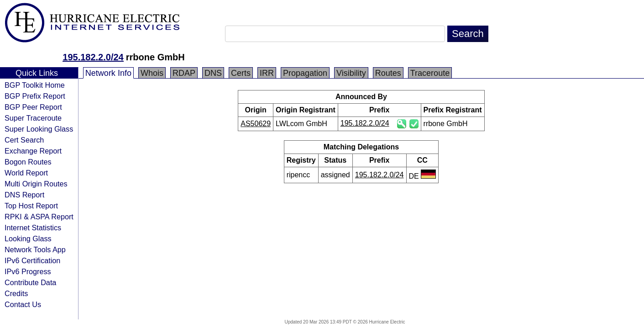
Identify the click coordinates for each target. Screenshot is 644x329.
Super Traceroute (33, 118)
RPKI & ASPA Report (39, 217)
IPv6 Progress (28, 271)
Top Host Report (31, 206)
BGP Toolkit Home (35, 85)
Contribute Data (30, 282)
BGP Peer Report (33, 107)
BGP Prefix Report (35, 96)
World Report (26, 173)
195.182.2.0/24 (93, 57)
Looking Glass (28, 239)
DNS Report (24, 195)
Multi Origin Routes (36, 184)
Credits (16, 293)
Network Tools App (35, 249)
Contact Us (23, 304)
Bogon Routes (28, 162)
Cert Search (24, 140)
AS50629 (256, 124)
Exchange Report (33, 151)
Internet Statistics (33, 228)
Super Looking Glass (39, 129)
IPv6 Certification (32, 260)
